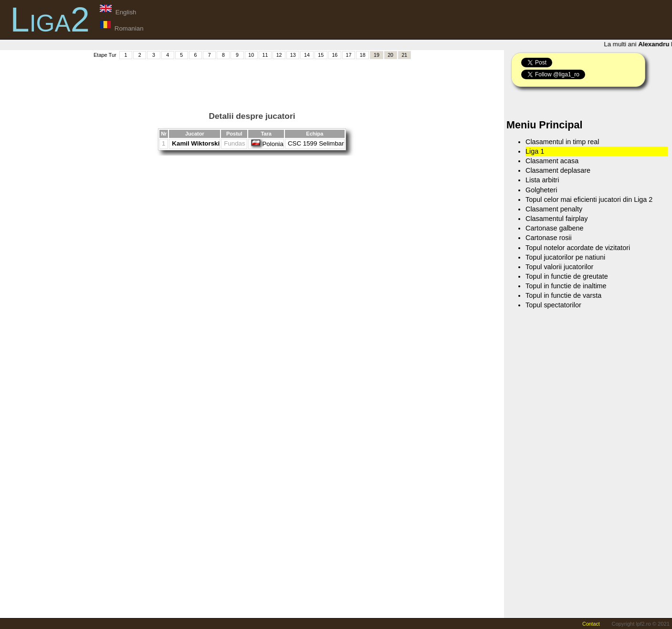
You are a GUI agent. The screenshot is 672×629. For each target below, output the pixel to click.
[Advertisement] (252, 82)
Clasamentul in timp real (562, 142)
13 (293, 55)
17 (349, 55)
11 (265, 55)
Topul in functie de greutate (567, 276)
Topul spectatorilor (553, 305)
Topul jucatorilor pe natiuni (565, 257)
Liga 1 (535, 151)
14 (307, 55)
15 (321, 55)
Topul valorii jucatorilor (559, 267)
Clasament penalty (554, 209)
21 (404, 55)
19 (377, 55)
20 (390, 55)
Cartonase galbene (555, 228)
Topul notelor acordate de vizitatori (578, 248)
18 (363, 55)
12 (279, 55)
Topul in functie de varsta (563, 295)
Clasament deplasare (558, 170)
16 (335, 55)
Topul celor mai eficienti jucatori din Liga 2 (589, 199)
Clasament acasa (552, 161)
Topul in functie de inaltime (566, 286)
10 (251, 55)
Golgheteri (541, 190)
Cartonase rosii (549, 238)
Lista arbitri (542, 180)
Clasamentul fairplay (556, 219)
